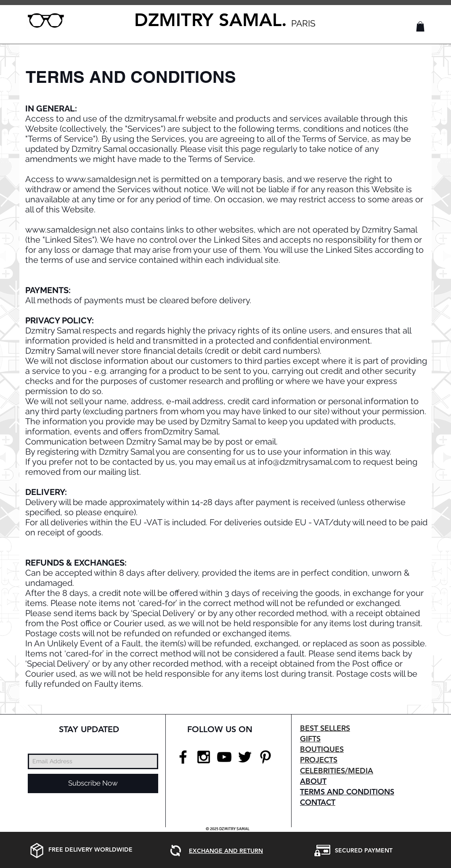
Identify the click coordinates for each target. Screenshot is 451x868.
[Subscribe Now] (93, 783)
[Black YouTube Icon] (224, 757)
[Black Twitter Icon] (245, 757)
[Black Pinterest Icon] (265, 757)
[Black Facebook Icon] (183, 757)
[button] (420, 26)
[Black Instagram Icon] (204, 757)
